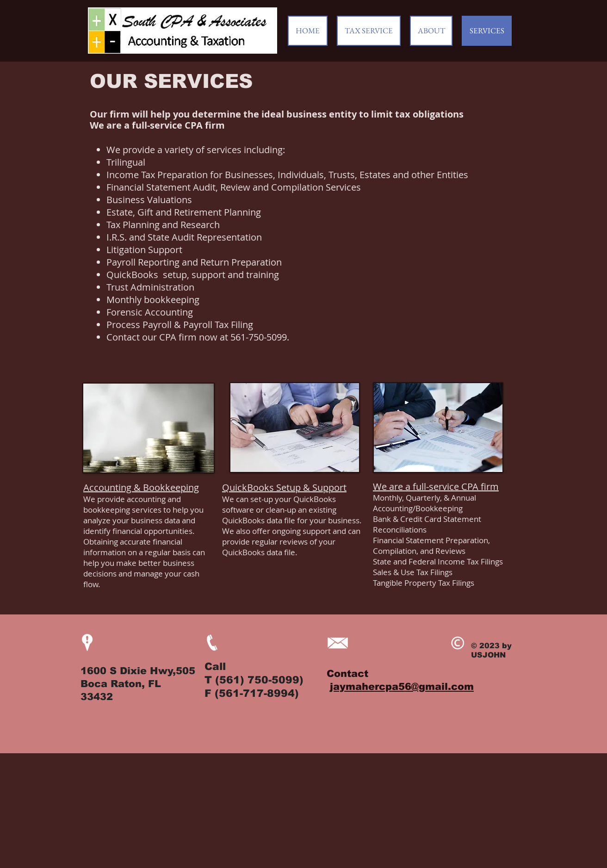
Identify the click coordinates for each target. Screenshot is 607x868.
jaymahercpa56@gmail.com (402, 686)
